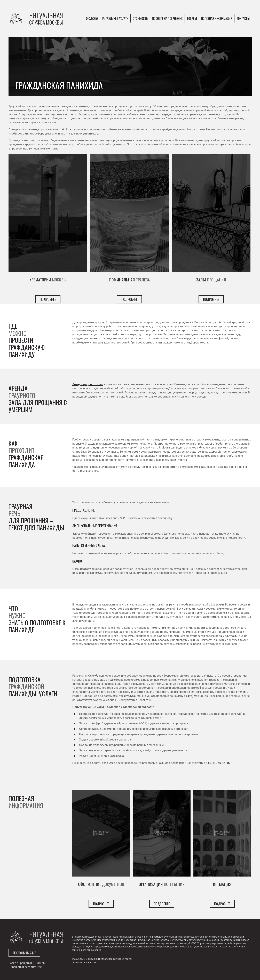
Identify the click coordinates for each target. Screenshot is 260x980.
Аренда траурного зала (88, 384)
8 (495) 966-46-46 (196, 696)
